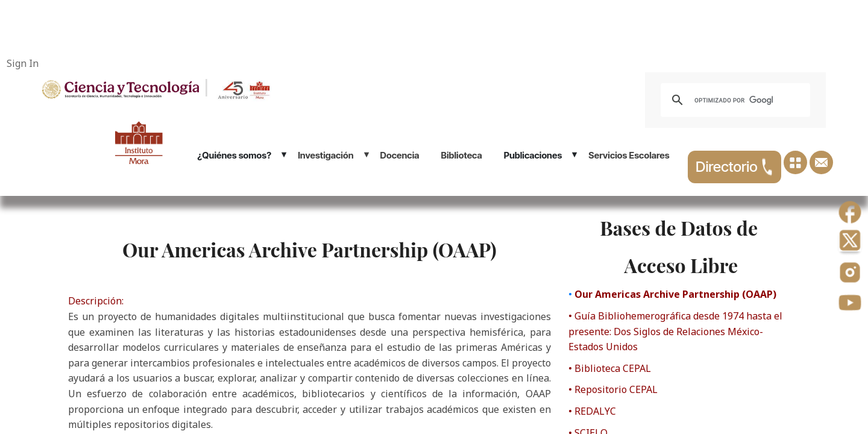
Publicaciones (533, 155)
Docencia (400, 155)
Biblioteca (462, 155)
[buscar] (734, 100)
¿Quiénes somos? (234, 155)
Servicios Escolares (629, 155)
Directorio (734, 167)
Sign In (23, 63)
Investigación (325, 155)
